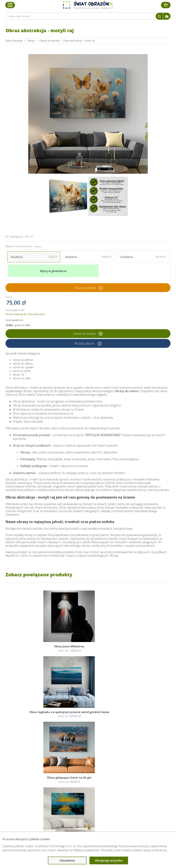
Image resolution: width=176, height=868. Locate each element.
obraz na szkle (22, 376)
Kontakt (43, 793)
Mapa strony (122, 789)
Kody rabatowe (47, 789)
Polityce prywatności (87, 850)
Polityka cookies (83, 784)
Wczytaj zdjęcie (85, 341)
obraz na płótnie (23, 357)
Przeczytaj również (127, 768)
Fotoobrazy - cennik (126, 780)
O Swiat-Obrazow (48, 780)
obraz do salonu (23, 361)
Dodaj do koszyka (88, 331)
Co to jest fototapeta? (128, 784)
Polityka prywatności (86, 780)
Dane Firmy (45, 776)
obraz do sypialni (23, 365)
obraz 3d (18, 372)
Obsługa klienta (47, 768)
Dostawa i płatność (49, 784)
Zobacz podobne (85, 285)
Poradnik (120, 776)
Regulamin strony (84, 776)
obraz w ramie (22, 368)
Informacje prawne (86, 768)
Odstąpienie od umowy (88, 789)
